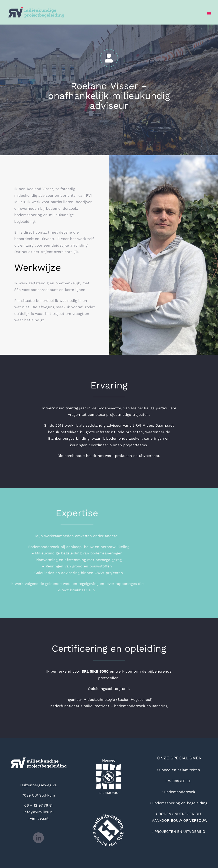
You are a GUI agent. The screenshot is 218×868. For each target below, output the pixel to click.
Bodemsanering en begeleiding (180, 803)
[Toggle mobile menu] (209, 14)
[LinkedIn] (38, 838)
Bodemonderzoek (180, 792)
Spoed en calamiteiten (180, 770)
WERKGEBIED (180, 781)
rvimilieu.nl (38, 818)
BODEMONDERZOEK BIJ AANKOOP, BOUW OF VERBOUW (180, 817)
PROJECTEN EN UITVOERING (180, 832)
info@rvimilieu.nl (39, 812)
